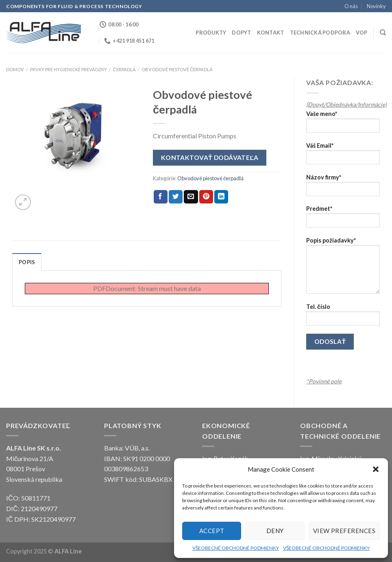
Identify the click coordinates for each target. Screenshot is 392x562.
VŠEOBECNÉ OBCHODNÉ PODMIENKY (236, 548)
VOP (362, 33)
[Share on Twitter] (176, 197)
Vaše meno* (343, 124)
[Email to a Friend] (191, 197)
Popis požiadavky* (343, 268)
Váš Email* (343, 156)
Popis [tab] (27, 262)
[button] (376, 469)
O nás (351, 6)
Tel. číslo (343, 317)
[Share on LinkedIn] (221, 197)
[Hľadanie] (383, 33)
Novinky (376, 6)
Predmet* (343, 219)
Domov (15, 69)
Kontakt (271, 33)
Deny (275, 531)
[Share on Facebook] (161, 197)
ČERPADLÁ (124, 69)
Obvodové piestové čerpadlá (177, 69)
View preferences (344, 531)
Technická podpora (320, 33)
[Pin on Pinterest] (206, 197)
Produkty (211, 33)
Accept (212, 531)
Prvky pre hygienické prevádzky (69, 69)
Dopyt (241, 33)
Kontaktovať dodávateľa (210, 157)
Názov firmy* (343, 188)
